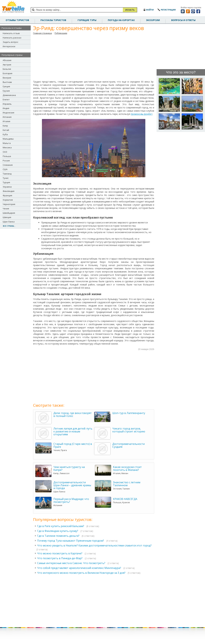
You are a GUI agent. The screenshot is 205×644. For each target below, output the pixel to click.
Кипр (5, 126)
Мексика (7, 147)
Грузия (6, 91)
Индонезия (8, 113)
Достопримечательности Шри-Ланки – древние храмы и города (72, 485)
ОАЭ (5, 152)
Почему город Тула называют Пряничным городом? (71, 541)
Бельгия (7, 69)
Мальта (7, 143)
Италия (6, 121)
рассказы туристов (53, 20)
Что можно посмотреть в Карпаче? (60, 553)
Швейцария (9, 213)
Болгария (8, 73)
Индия (6, 108)
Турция (6, 182)
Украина (7, 187)
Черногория (9, 204)
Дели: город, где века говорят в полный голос (73, 414)
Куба (5, 134)
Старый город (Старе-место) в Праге (73, 445)
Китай (6, 130)
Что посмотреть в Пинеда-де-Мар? (60, 558)
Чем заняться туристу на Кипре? (69, 468)
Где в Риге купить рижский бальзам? (61, 526)
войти (150, 10)
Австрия (7, 65)
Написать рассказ (12, 38)
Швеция (7, 217)
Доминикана (9, 95)
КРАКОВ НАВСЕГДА (125, 499)
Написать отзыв (11, 33)
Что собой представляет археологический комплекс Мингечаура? (79, 568)
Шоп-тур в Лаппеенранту (129, 413)
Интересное (9, 46)
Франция (7, 195)
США (5, 169)
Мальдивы (8, 139)
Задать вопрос (10, 42)
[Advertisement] (94, 57)
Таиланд (7, 174)
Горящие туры (87, 20)
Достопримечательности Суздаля (128, 445)
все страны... (9, 226)
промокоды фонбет (142, 114)
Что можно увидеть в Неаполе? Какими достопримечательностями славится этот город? (94, 545)
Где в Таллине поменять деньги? (58, 536)
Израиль (7, 104)
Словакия (8, 165)
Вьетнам (7, 82)
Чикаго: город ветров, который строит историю (129, 430)
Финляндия (9, 191)
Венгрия (7, 78)
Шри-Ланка (9, 222)
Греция (6, 86)
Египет (6, 99)
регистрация (168, 10)
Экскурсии (153, 20)
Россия (6, 161)
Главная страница (42, 33)
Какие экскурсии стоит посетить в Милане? (127, 468)
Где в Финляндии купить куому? (58, 531)
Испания (7, 117)
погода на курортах (121, 20)
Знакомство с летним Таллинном (127, 484)
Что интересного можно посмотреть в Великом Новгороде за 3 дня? (81, 573)
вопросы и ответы (183, 20)
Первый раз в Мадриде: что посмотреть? (71, 500)
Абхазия (7, 60)
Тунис (6, 178)
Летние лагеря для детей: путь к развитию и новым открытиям (73, 431)
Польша (7, 156)
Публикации (61, 33)
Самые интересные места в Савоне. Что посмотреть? (71, 563)
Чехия (6, 209)
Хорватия (8, 200)
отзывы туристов (17, 20)
